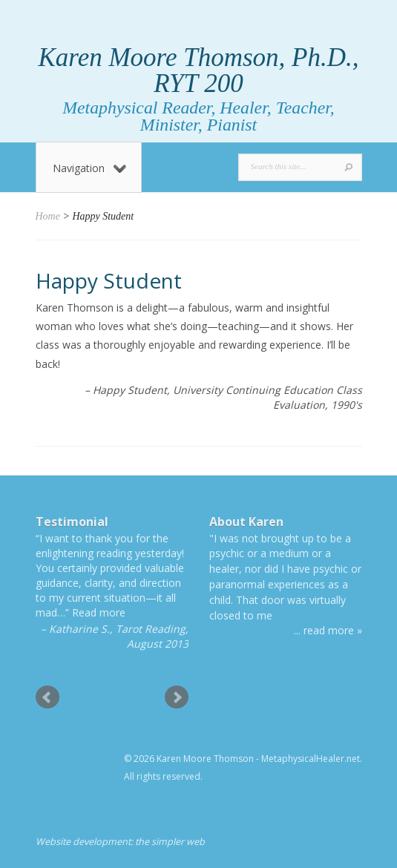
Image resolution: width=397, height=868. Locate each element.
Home (48, 216)
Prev (47, 697)
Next (177, 697)
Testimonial (72, 522)
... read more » (328, 630)
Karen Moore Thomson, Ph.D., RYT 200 (199, 70)
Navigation (89, 168)
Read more (99, 612)
